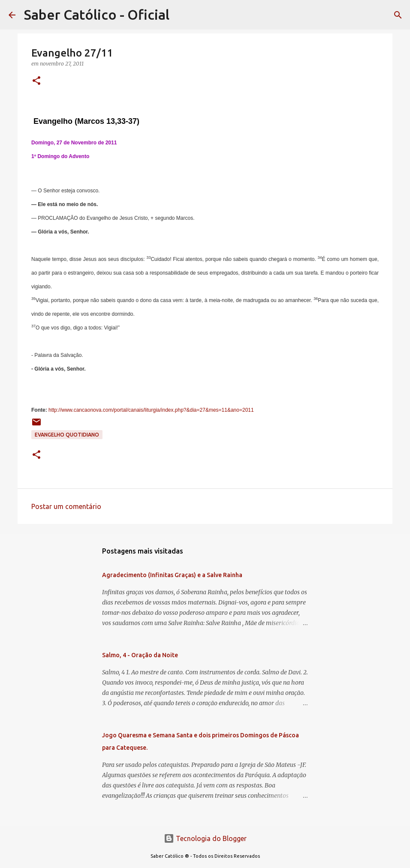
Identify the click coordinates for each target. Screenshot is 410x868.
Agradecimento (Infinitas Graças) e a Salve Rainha (172, 575)
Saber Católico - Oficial (97, 15)
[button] (36, 81)
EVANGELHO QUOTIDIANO (67, 435)
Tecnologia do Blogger (205, 838)
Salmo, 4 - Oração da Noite (140, 655)
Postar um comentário (66, 506)
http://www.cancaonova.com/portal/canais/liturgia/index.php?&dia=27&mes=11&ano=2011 (151, 410)
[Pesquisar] (398, 15)
